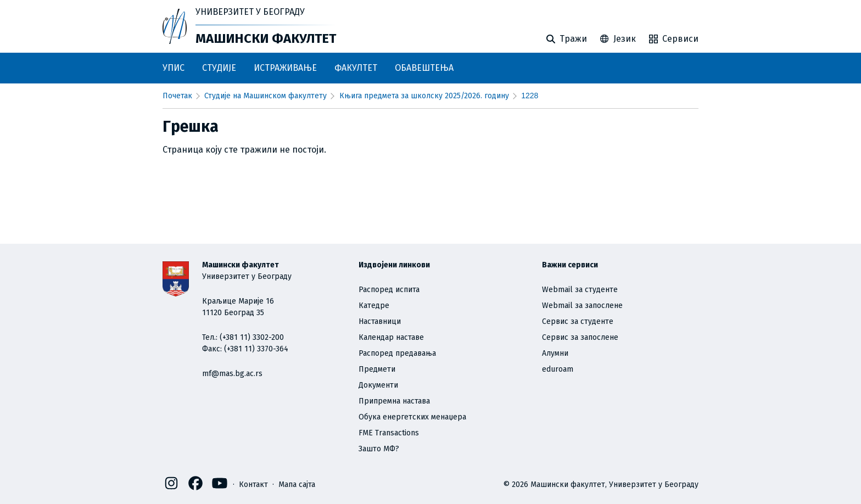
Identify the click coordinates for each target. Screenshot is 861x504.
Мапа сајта (297, 484)
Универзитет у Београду (250, 12)
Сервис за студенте (578, 321)
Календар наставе (391, 337)
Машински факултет (266, 38)
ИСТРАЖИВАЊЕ (285, 68)
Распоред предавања (397, 353)
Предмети (377, 369)
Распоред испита (389, 290)
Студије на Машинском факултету (265, 96)
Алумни (555, 353)
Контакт (253, 484)
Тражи (567, 39)
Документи (378, 385)
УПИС (174, 68)
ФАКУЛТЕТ (356, 68)
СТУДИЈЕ (219, 68)
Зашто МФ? (379, 449)
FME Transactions (389, 433)
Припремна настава (394, 401)
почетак (177, 96)
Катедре (374, 306)
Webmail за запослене (582, 306)
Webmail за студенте (580, 290)
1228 (530, 96)
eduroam (558, 369)
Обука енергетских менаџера (412, 417)
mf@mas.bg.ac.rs (232, 374)
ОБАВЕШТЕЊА (424, 68)
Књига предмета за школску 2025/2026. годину (424, 96)
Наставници (380, 321)
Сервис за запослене (580, 337)
